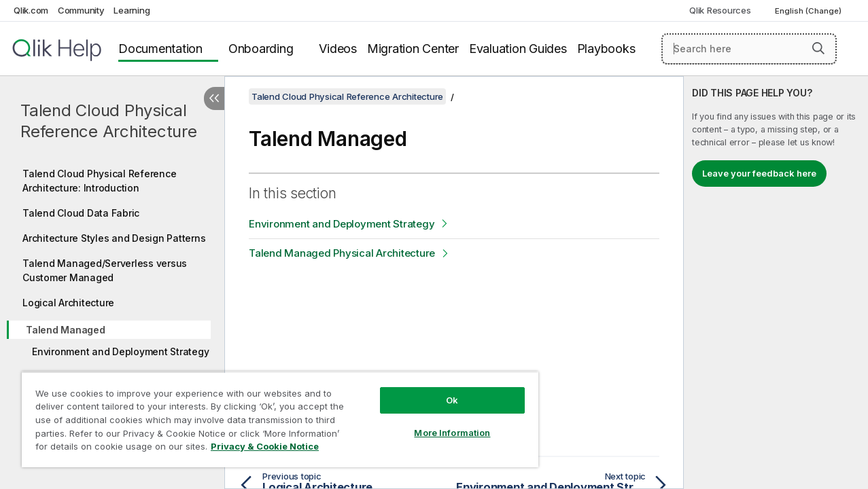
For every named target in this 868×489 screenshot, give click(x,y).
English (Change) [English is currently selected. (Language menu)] (809, 11)
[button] (818, 48)
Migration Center (413, 49)
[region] (274, 414)
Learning (132, 10)
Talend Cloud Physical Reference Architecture (109, 121)
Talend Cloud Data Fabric (81, 213)
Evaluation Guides (518, 49)
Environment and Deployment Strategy (120, 351)
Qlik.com (31, 10)
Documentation (160, 49)
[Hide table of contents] (214, 98)
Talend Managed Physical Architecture (342, 253)
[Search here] (749, 49)
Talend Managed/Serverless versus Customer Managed (105, 270)
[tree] (112, 307)
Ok (441, 390)
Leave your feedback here (759, 173)
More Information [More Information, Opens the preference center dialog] (441, 422)
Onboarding (261, 49)
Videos (338, 49)
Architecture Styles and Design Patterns (114, 238)
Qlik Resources (720, 10)
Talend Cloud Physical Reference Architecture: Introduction (99, 181)
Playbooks (606, 49)
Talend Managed (66, 330)
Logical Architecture (68, 303)
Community (81, 10)
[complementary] (776, 283)
